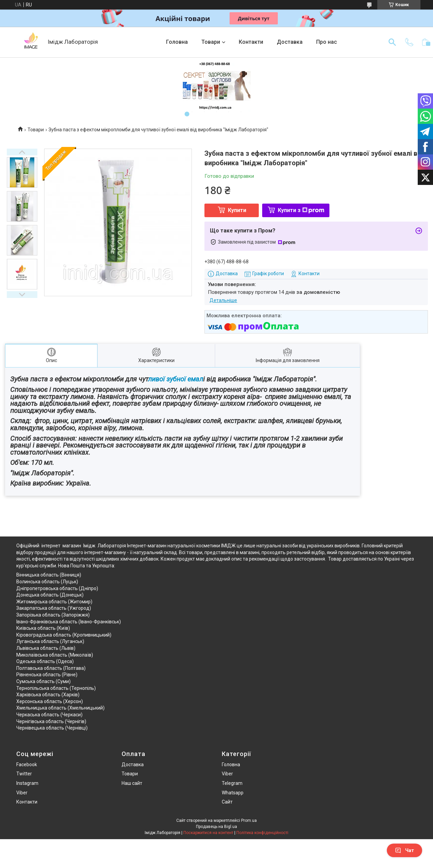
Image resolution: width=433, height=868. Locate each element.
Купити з (301, 210)
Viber (22, 793)
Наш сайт (132, 783)
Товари (211, 42)
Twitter (24, 774)
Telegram (232, 783)
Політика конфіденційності (262, 833)
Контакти (251, 42)
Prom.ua (249, 820)
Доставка (290, 42)
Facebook (27, 765)
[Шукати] (392, 42)
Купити (237, 210)
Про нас (327, 42)
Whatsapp (233, 793)
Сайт (227, 802)
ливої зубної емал (176, 379)
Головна (177, 42)
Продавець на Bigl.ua (216, 827)
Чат (404, 850)
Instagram (27, 783)
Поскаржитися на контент (208, 833)
